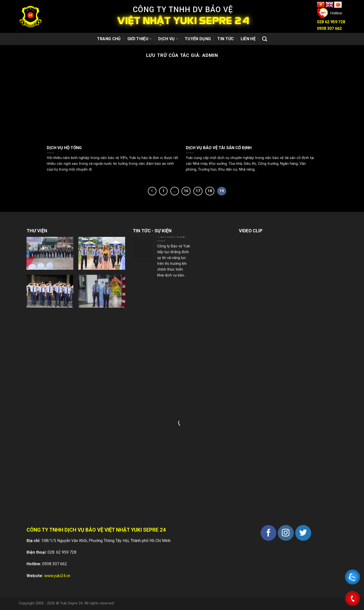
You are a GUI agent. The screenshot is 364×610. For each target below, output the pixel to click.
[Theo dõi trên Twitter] (303, 533)
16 (186, 191)
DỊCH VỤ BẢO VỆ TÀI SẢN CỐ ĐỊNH (219, 148)
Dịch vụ (168, 39)
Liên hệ (248, 39)
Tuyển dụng (198, 39)
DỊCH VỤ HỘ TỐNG (64, 148)
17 (198, 191)
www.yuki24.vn (57, 576)
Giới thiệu (140, 39)
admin (210, 55)
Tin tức (226, 39)
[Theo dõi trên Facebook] (269, 533)
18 (210, 191)
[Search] (265, 39)
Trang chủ (109, 39)
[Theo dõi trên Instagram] (286, 533)
